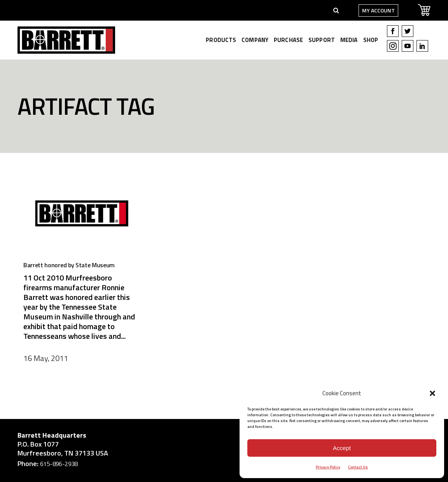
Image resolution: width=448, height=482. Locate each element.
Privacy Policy (328, 467)
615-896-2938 (59, 464)
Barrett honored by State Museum (69, 265)
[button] (432, 393)
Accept (342, 448)
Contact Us (358, 467)
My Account (378, 10)
